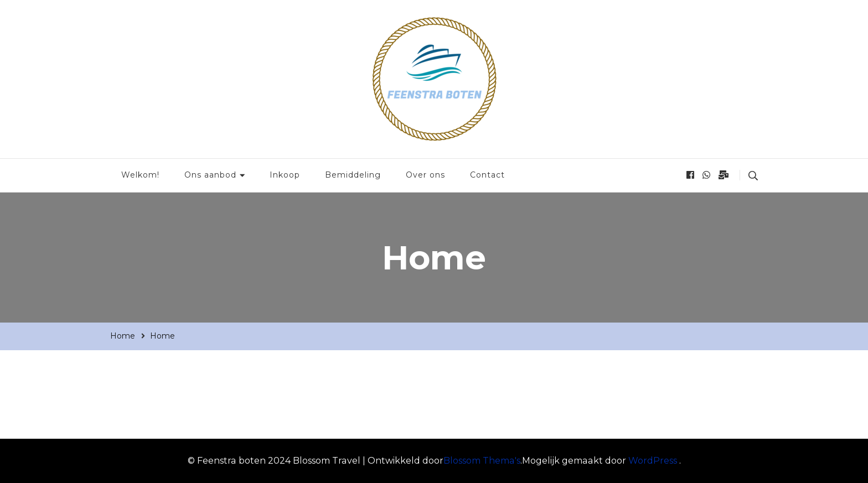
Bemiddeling (353, 175)
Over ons (425, 175)
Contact (487, 175)
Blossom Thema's (482, 461)
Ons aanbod (210, 175)
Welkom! (140, 175)
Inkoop (285, 175)
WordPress (653, 461)
